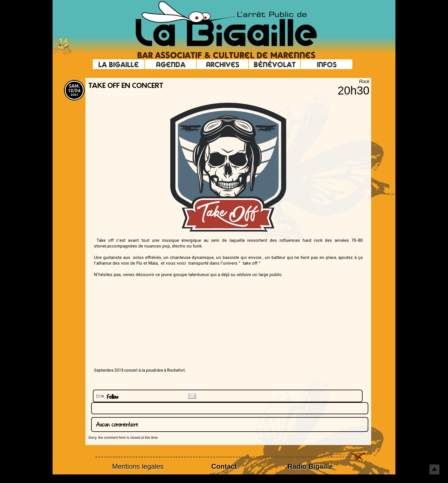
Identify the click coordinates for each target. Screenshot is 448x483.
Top (434, 469)
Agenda (171, 64)
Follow (107, 397)
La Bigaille (119, 64)
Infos (327, 64)
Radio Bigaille (310, 466)
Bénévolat (275, 64)
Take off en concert (126, 86)
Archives (223, 64)
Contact (224, 466)
